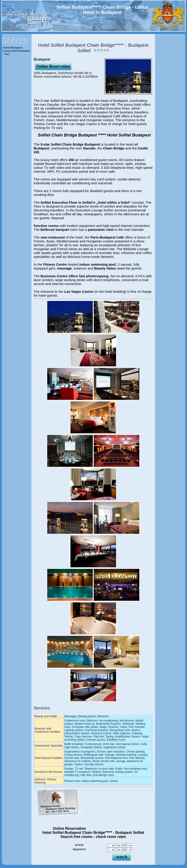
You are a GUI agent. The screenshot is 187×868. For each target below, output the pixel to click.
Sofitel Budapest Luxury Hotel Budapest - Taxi (16, 51)
